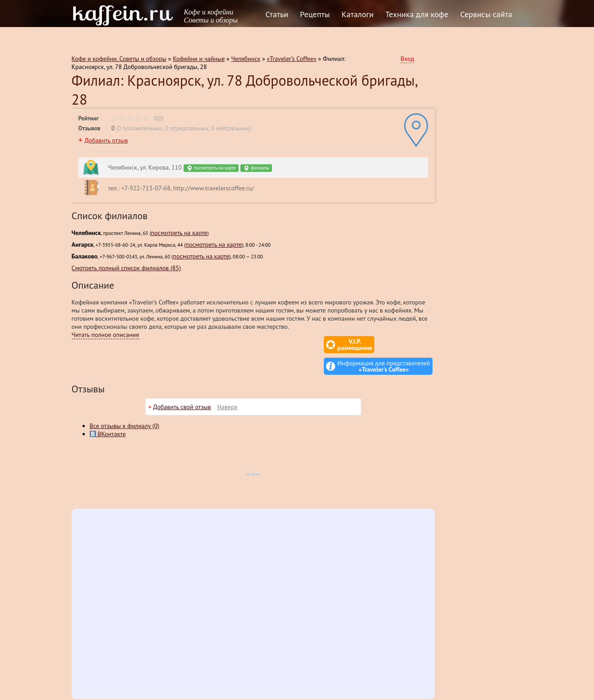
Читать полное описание (106, 335)
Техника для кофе (417, 14)
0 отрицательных (187, 128)
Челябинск (246, 59)
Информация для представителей (384, 345)
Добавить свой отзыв (182, 385)
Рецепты (315, 14)
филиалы (256, 168)
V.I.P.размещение (302, 345)
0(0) (137, 118)
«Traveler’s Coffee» (291, 59)
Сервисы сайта (486, 14)
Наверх (227, 385)
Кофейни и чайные (199, 59)
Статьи (277, 14)
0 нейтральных (230, 128)
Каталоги (357, 14)
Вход (407, 59)
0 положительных (140, 128)
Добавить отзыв (106, 140)
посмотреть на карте (211, 168)
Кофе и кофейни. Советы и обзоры (119, 59)
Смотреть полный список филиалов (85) (127, 268)
